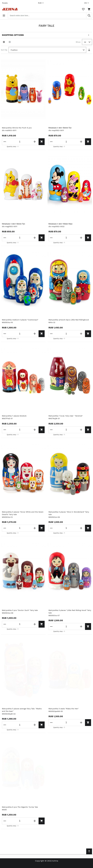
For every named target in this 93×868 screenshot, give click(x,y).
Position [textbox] (14, 50)
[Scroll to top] (89, 851)
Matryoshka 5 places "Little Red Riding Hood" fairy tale (70, 612)
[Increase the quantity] (35, 142)
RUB (41, 3)
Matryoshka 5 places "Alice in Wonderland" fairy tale (69, 513)
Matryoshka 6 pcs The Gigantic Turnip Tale (20, 807)
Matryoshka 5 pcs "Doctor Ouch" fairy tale (20, 610)
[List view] (10, 42)
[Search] (89, 16)
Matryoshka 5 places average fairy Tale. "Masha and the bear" (22, 710)
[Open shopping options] (46, 35)
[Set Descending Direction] (89, 50)
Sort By (4, 50)
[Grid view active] (4, 42)
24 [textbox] (85, 42)
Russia (5, 3)
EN (87, 3)
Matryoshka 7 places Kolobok (14, 416)
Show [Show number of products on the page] (78, 42)
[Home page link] (9, 9)
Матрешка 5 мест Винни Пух (60, 128)
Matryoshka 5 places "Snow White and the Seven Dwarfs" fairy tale (23, 513)
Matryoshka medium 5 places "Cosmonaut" (20, 320)
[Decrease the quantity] (5, 142)
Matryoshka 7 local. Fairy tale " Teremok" (66, 416)
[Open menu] (4, 16)
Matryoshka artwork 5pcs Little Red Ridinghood (69, 320)
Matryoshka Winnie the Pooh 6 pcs (17, 128)
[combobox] (50, 16)
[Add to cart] (42, 142)
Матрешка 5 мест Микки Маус (61, 224)
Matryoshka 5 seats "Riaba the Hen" (64, 709)
